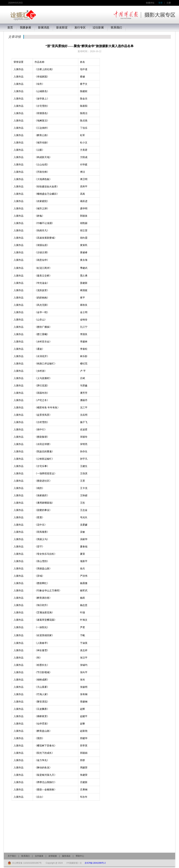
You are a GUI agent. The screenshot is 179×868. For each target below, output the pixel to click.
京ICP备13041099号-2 (95, 863)
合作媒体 (39, 856)
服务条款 (66, 856)
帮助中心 (80, 856)
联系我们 (26, 856)
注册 (169, 3)
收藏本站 (150, 3)
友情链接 (53, 856)
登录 (160, 3)
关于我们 (12, 856)
